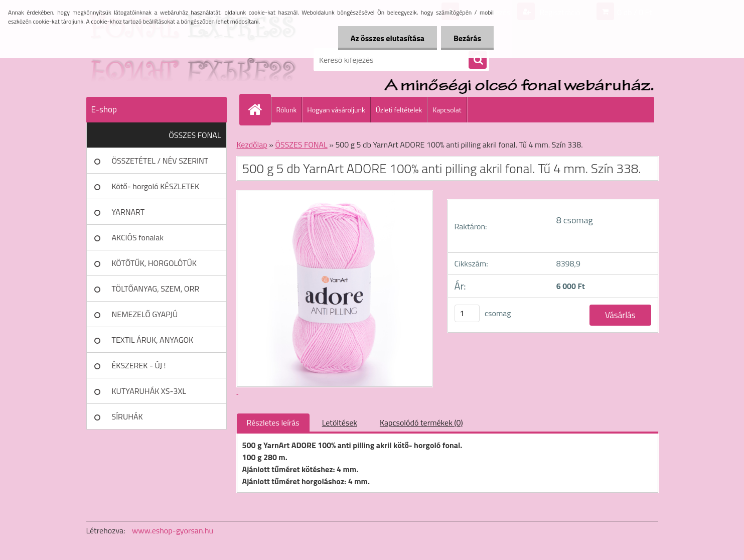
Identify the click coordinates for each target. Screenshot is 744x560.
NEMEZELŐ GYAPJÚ (145, 314)
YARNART (128, 212)
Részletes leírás (273, 423)
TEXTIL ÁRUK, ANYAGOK (153, 340)
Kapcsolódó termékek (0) (421, 423)
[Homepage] (259, 109)
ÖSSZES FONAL (195, 135)
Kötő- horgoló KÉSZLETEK (156, 186)
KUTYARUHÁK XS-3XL (149, 391)
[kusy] (467, 313)
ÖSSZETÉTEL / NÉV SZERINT (160, 161)
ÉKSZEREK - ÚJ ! (139, 365)
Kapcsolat (447, 110)
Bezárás (467, 38)
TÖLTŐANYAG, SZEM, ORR (156, 289)
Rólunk (287, 110)
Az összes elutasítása (388, 38)
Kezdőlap (252, 145)
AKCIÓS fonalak (138, 237)
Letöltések (340, 423)
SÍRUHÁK (127, 416)
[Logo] (155, 60)
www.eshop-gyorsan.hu (173, 530)
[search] (478, 60)
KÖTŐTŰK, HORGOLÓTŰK (154, 263)
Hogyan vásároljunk (336, 110)
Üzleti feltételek (399, 110)
